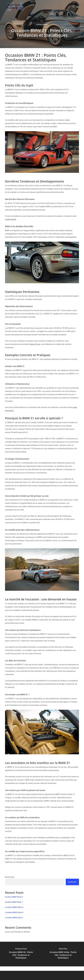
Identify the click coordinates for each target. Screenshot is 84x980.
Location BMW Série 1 (14, 918)
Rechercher (10, 877)
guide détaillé (11, 219)
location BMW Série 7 (14, 902)
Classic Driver (35, 344)
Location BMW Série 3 (14, 912)
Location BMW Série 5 (14, 907)
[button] (78, 7)
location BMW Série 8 (14, 897)
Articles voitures (42, 24)
